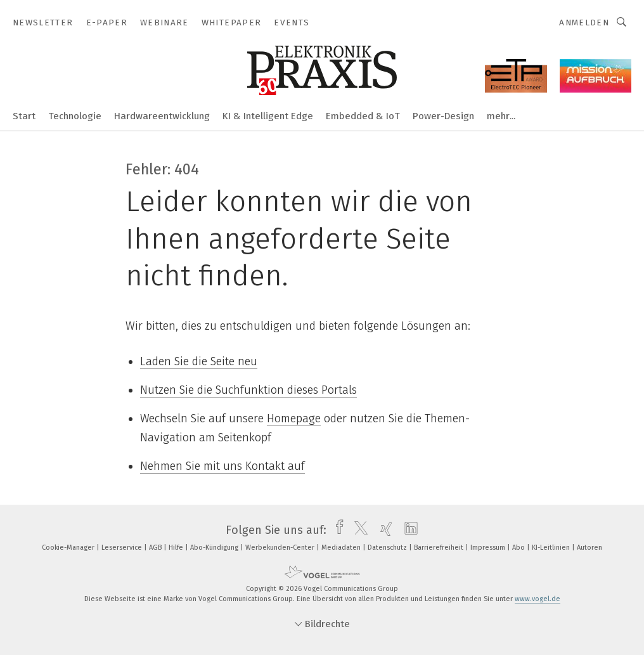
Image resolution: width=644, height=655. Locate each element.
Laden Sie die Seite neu (199, 361)
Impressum (489, 548)
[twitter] (358, 530)
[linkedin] (408, 530)
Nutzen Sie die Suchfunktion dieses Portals (248, 390)
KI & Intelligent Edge (268, 116)
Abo (519, 548)
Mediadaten (342, 548)
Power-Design (443, 116)
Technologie (75, 116)
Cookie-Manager (69, 548)
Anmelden (584, 23)
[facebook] (336, 530)
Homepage (294, 418)
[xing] (383, 530)
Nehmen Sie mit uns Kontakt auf (222, 466)
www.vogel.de (538, 599)
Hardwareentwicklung (162, 116)
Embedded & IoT (363, 116)
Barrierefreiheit (440, 548)
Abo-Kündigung (215, 548)
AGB (156, 548)
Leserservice (123, 548)
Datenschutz (388, 548)
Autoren (589, 548)
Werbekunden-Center (281, 548)
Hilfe (177, 548)
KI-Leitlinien (552, 548)
